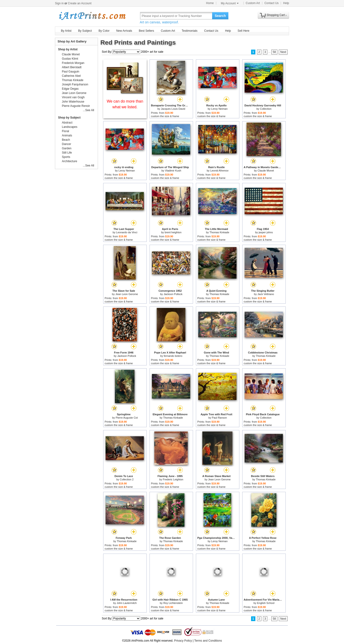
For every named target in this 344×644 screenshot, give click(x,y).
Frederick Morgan (73, 63)
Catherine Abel (71, 76)
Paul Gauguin (71, 72)
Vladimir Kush (173, 171)
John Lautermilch (127, 603)
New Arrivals (124, 31)
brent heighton (173, 232)
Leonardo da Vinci (127, 232)
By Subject (85, 31)
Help (286, 3)
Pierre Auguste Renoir (76, 106)
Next (283, 52)
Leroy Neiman (219, 109)
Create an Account (80, 3)
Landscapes (70, 127)
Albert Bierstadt (72, 67)
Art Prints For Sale (92, 16)
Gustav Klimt (70, 59)
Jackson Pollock (173, 294)
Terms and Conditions (208, 641)
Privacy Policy (183, 641)
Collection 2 (127, 479)
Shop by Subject (69, 118)
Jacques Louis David (173, 109)
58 (274, 52)
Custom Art (253, 3)
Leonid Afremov (219, 171)
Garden (67, 148)
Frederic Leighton (173, 479)
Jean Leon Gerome (127, 294)
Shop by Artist (68, 49)
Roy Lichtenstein (173, 603)
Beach (66, 140)
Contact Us (271, 3)
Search (220, 16)
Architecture (70, 161)
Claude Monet (266, 171)
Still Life (67, 153)
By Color (104, 31)
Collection (266, 109)
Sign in (59, 3)
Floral (65, 131)
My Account (230, 3)
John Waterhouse (73, 102)
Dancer (67, 144)
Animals (67, 135)
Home (210, 3)
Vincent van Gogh (73, 97)
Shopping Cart (276, 15)
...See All (89, 110)
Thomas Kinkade (219, 232)
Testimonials (189, 31)
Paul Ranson (219, 418)
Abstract (67, 123)
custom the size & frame (165, 116)
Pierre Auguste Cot (127, 418)
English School (266, 603)
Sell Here (244, 31)
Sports (66, 157)
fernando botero (173, 356)
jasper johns (266, 232)
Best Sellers (146, 31)
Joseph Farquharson (75, 84)
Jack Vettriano (266, 294)
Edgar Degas (70, 89)
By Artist (66, 31)
